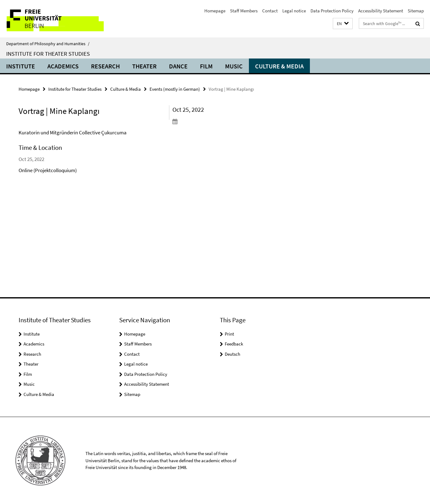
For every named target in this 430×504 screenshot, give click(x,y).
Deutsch (232, 354)
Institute (21, 66)
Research (105, 66)
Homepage (215, 11)
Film (206, 66)
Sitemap (416, 11)
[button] (343, 24)
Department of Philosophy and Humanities (48, 44)
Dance (178, 66)
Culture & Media (279, 66)
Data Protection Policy (332, 11)
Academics (63, 66)
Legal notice (294, 11)
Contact (270, 11)
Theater (144, 66)
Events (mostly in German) (175, 89)
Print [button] (229, 334)
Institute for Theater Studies (48, 54)
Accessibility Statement (381, 11)
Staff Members (244, 11)
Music (234, 66)
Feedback (234, 344)
